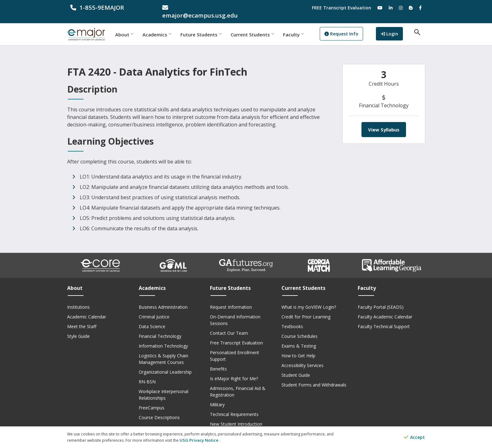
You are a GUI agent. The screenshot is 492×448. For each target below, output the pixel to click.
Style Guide (78, 328)
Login (396, 26)
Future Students (212, 27)
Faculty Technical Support (384, 319)
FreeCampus (152, 400)
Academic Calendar (87, 309)
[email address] (200, 8)
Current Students (264, 27)
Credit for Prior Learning (306, 309)
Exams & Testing (299, 338)
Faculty (305, 27)
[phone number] (108, 8)
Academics (168, 27)
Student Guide (296, 367)
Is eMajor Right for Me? (234, 371)
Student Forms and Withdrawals (314, 377)
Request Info (353, 27)
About (136, 27)
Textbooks (292, 319)
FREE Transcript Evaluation (342, 8)
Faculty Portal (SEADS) (381, 299)
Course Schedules (299, 328)
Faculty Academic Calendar (385, 309)
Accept (414, 438)
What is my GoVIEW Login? (309, 299)
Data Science (152, 319)
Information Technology (163, 338)
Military (217, 397)
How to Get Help (298, 348)
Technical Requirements (234, 406)
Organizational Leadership (165, 364)
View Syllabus (384, 122)
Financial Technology (160, 328)
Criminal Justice (154, 309)
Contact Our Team (229, 325)
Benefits (218, 361)
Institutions (78, 299)
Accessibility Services (302, 357)
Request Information (231, 299)
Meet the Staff (82, 319)
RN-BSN (147, 374)
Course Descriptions (159, 410)
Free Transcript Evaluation (236, 335)
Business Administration (163, 299)
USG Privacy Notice (197, 440)
